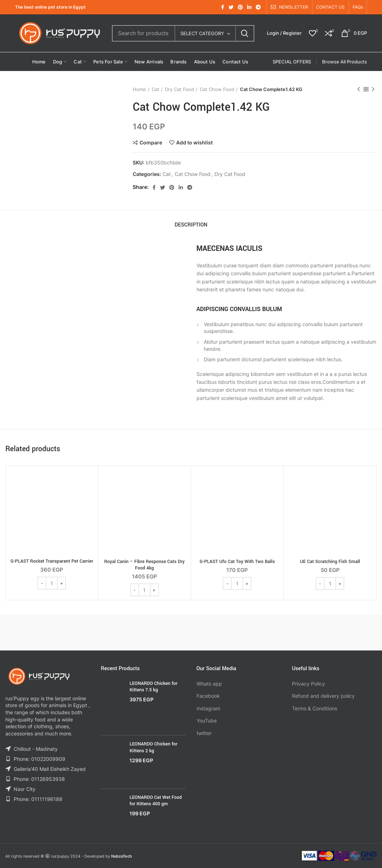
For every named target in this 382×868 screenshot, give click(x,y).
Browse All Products (345, 62)
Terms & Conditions (315, 708)
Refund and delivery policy (323, 696)
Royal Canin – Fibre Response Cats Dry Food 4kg (145, 565)
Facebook (208, 696)
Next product (373, 89)
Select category (202, 33)
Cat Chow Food (217, 89)
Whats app (209, 684)
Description (191, 225)
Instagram (208, 708)
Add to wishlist (194, 143)
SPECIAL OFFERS (292, 62)
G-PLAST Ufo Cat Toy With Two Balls (237, 562)
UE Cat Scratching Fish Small (330, 562)
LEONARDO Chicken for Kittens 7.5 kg (153, 687)
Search (245, 33)
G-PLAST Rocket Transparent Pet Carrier (52, 561)
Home (139, 89)
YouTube (207, 721)
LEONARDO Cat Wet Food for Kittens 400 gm (156, 801)
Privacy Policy (308, 684)
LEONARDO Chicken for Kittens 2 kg (153, 747)
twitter (204, 733)
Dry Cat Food (180, 89)
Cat (155, 89)
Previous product (359, 89)
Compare (151, 143)
